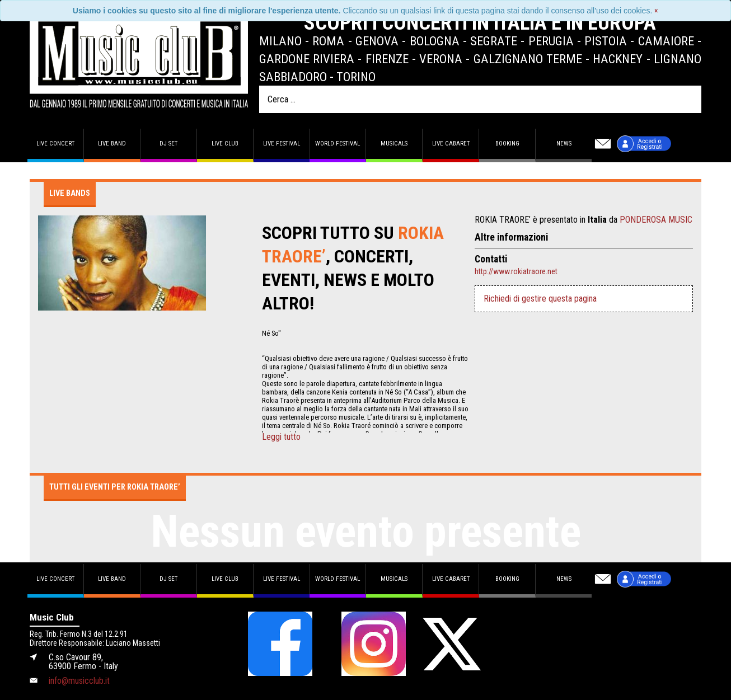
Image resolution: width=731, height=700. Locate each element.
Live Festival (282, 144)
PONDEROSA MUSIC (656, 220)
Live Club (225, 144)
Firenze (387, 59)
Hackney (618, 59)
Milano (280, 41)
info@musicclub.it (79, 681)
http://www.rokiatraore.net (516, 271)
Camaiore (666, 41)
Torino (356, 77)
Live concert (55, 144)
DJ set (168, 144)
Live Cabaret (451, 144)
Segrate (494, 41)
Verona (441, 59)
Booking (507, 144)
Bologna (435, 41)
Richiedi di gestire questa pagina (540, 299)
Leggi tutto (281, 437)
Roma (328, 41)
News (564, 144)
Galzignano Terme (528, 59)
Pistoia (606, 41)
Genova (377, 41)
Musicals (394, 144)
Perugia (551, 41)
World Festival (338, 144)
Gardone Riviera (307, 59)
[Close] (656, 11)
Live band (112, 144)
